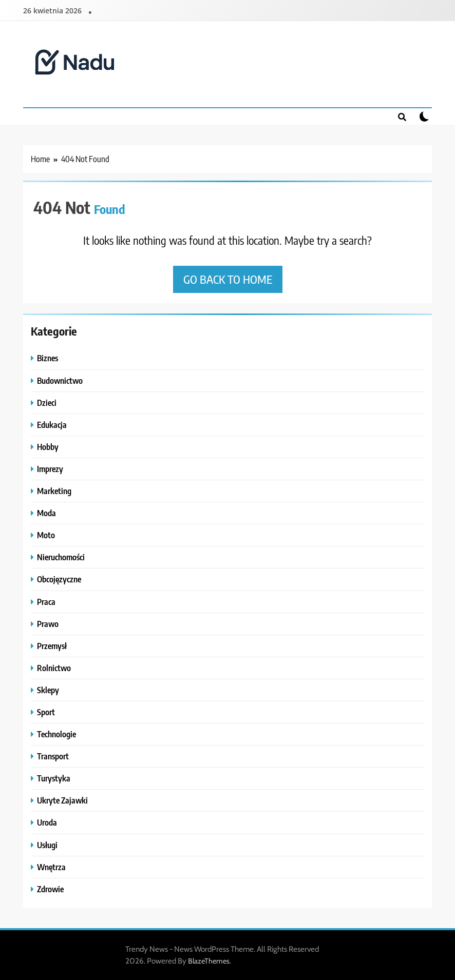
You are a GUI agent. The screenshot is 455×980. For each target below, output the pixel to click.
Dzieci (47, 403)
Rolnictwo (54, 668)
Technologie (56, 734)
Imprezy (50, 469)
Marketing (54, 491)
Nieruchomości (61, 557)
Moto (46, 535)
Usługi (47, 845)
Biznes (48, 358)
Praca (46, 602)
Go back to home (228, 279)
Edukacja (52, 425)
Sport (46, 712)
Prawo (48, 624)
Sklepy (48, 690)
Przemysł (52, 646)
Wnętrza (51, 867)
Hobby (48, 447)
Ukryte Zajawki (62, 800)
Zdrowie (50, 889)
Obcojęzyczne (59, 579)
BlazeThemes (209, 961)
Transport (53, 756)
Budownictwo (60, 380)
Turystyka (54, 778)
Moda (46, 513)
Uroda (47, 822)
